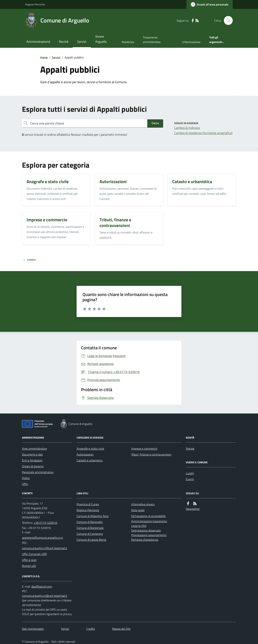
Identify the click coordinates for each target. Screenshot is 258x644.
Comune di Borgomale (90, 528)
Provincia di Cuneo (88, 504)
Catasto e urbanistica (90, 460)
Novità (64, 42)
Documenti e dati (32, 454)
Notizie (190, 449)
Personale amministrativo (38, 472)
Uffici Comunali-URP (34, 554)
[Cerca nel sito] (227, 20)
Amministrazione (38, 42)
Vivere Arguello (101, 39)
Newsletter (193, 509)
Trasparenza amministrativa (152, 40)
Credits (91, 629)
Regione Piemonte (35, 4)
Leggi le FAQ (139, 526)
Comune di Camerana (90, 534)
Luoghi (190, 473)
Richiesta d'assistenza (145, 540)
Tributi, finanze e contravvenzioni (151, 454)
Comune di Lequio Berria (91, 540)
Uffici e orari (29, 560)
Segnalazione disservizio (146, 530)
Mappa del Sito (121, 629)
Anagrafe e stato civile (90, 449)
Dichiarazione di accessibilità (148, 516)
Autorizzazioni (85, 454)
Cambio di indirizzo (187, 128)
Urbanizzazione (191, 42)
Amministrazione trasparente (149, 521)
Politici (26, 478)
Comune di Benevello (90, 522)
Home (44, 57)
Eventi (190, 479)
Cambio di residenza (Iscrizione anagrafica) (203, 133)
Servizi (82, 42)
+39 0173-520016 (45, 523)
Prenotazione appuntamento (149, 535)
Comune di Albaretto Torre (93, 516)
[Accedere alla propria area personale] (210, 4)
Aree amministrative (34, 449)
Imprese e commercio (144, 449)
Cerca (155, 123)
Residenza (128, 42)
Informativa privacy (143, 504)
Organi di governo (33, 466)
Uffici (25, 484)
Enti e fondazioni (32, 460)
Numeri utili (29, 566)
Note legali (138, 510)
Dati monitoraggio (33, 629)
